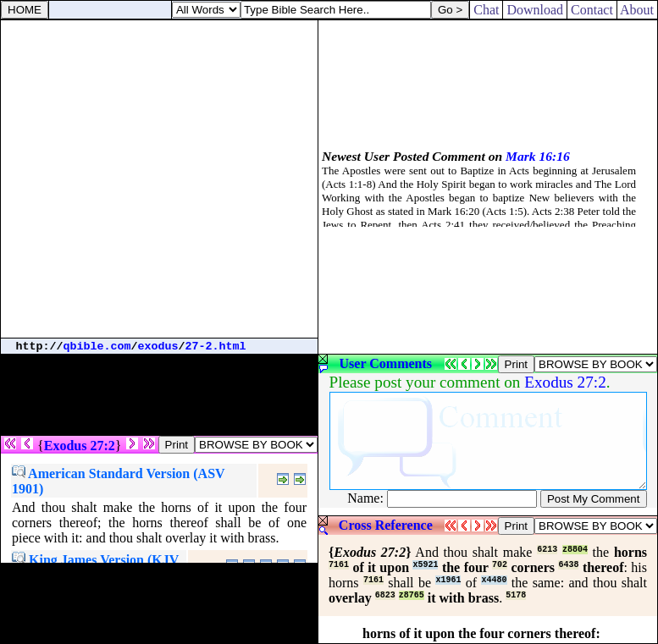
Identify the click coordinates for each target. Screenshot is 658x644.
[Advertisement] (159, 179)
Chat (486, 10)
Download (535, 10)
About (637, 10)
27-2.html (216, 347)
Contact (592, 10)
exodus (158, 347)
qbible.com (97, 347)
